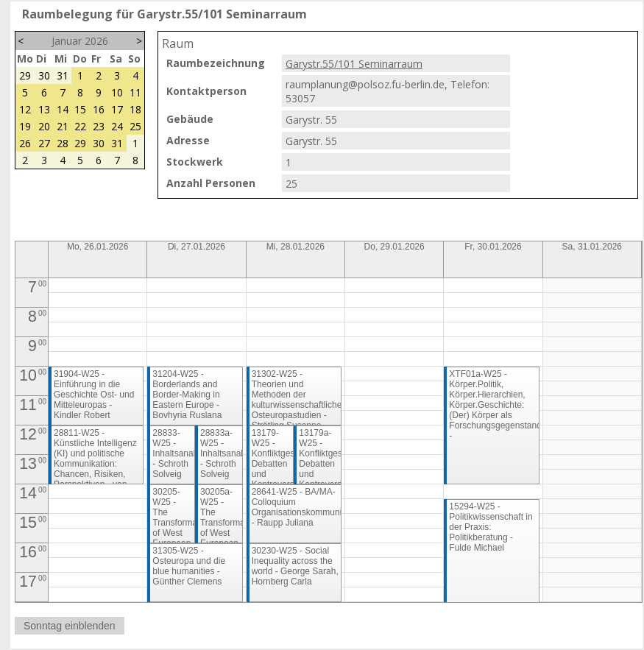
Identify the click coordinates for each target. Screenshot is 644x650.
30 (44, 75)
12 (25, 109)
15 (80, 109)
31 (63, 75)
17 (117, 109)
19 (25, 126)
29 (25, 75)
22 (80, 126)
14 (63, 109)
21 (63, 126)
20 (44, 126)
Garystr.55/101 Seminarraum (354, 64)
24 (117, 126)
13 (44, 109)
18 (135, 109)
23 (99, 126)
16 (99, 109)
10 (117, 92)
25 (135, 126)
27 (44, 143)
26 (25, 143)
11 (135, 92)
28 (63, 143)
